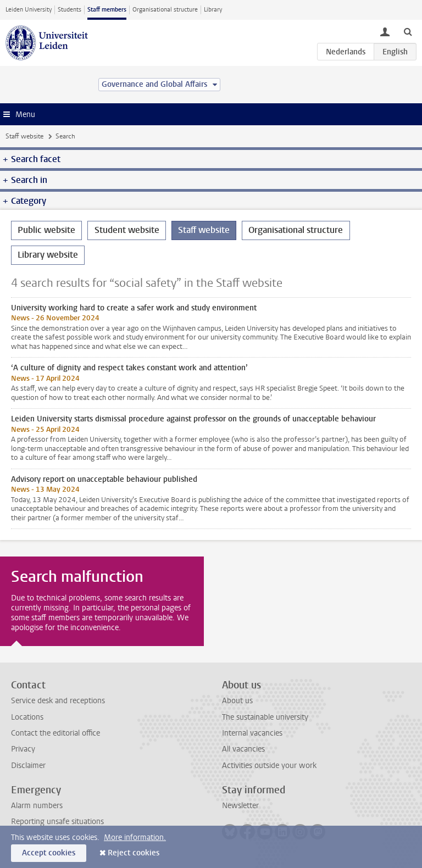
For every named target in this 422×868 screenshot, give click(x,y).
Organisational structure (165, 10)
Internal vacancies (252, 733)
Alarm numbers (37, 806)
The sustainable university (265, 717)
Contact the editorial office (55, 733)
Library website (48, 255)
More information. (135, 838)
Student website (127, 230)
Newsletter (240, 806)
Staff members (107, 10)
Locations (27, 717)
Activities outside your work (269, 766)
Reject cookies (134, 853)
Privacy (23, 749)
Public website (46, 230)
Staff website (24, 136)
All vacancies (243, 749)
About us (237, 701)
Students (70, 10)
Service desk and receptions (58, 701)
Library (213, 10)
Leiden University (29, 10)
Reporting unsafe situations (57, 822)
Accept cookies (49, 853)
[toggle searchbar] (408, 31)
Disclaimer (28, 766)
